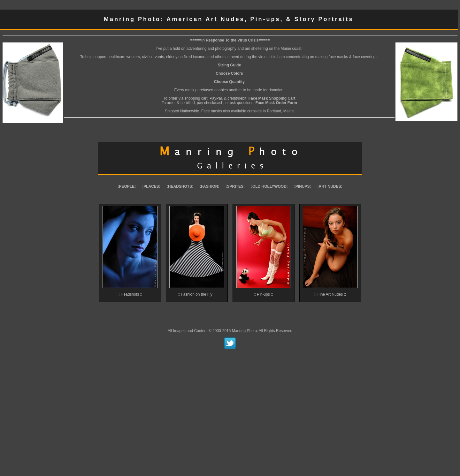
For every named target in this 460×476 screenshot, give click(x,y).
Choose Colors (229, 73)
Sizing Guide (230, 65)
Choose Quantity (229, 82)
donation (276, 90)
